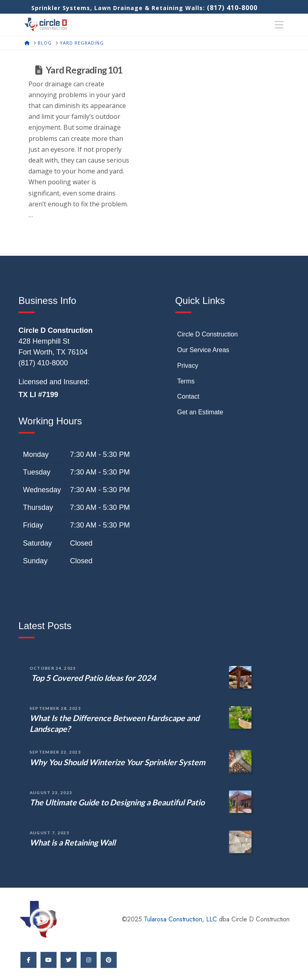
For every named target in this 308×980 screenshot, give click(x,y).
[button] (279, 25)
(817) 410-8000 (232, 8)
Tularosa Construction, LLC (180, 919)
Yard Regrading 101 (84, 70)
